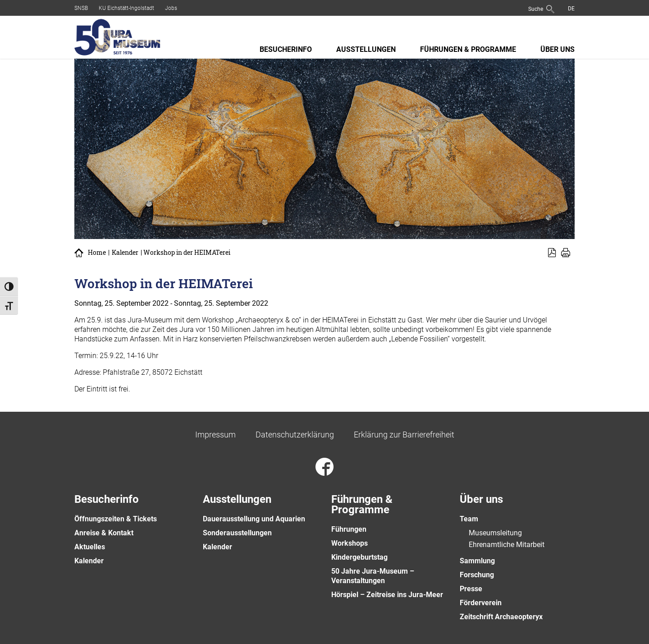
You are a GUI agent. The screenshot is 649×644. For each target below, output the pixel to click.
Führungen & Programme (468, 49)
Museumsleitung (495, 533)
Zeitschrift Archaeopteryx (501, 617)
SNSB (81, 8)
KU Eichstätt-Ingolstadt (126, 8)
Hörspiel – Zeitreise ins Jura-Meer (387, 595)
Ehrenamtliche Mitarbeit (507, 545)
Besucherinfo (286, 49)
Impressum (215, 435)
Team (469, 519)
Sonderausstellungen (237, 533)
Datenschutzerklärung (295, 435)
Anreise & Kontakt (104, 533)
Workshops (350, 543)
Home (97, 253)
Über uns (558, 49)
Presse (471, 589)
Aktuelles (90, 547)
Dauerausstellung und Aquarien (254, 519)
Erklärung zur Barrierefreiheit (404, 435)
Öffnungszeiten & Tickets (116, 519)
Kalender (125, 253)
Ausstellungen (366, 49)
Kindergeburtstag (359, 557)
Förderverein (481, 603)
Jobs (171, 8)
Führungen (349, 529)
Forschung (477, 575)
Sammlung (477, 561)
